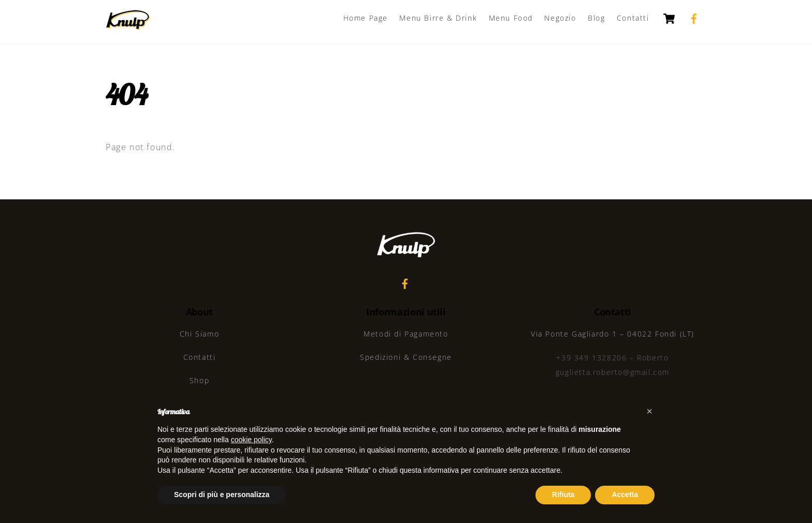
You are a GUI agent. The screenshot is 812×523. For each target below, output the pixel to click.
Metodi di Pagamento (406, 334)
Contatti (633, 18)
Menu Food (511, 18)
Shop (199, 380)
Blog (596, 18)
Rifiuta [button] (563, 495)
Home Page (366, 18)
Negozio (560, 18)
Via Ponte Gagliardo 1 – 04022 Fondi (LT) (613, 334)
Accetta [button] (625, 495)
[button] (649, 411)
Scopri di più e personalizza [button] (222, 495)
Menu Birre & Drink (438, 18)
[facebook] (694, 17)
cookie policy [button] (251, 440)
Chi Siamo (199, 334)
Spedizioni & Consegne (406, 357)
